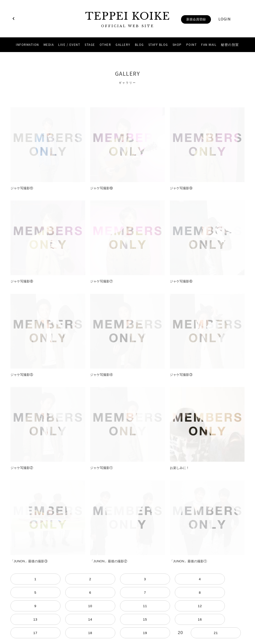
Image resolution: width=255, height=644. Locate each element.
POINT (192, 45)
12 (191, 579)
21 (96, 593)
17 (32, 593)
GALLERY (123, 45)
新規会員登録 (196, 19)
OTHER (105, 45)
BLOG (139, 45)
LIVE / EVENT (69, 45)
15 (239, 579)
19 (64, 593)
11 (175, 579)
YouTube (134, 622)
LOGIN (225, 19)
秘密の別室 (230, 45)
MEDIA (49, 45)
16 (16, 593)
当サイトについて (127, 610)
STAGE (90, 45)
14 (223, 579)
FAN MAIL (209, 45)
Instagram (121, 622)
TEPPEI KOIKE (127, 19)
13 (207, 579)
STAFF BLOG (158, 45)
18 (48, 593)
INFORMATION (28, 45)
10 (159, 579)
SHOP (177, 45)
